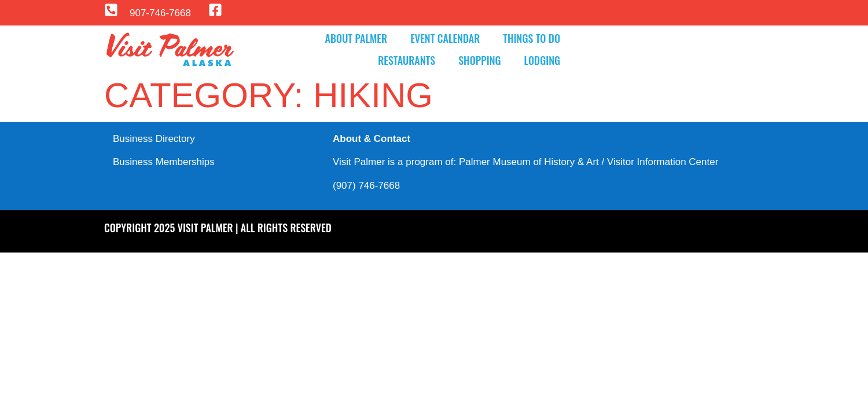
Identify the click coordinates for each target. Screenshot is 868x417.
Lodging (542, 60)
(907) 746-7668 (366, 186)
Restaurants (407, 60)
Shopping (479, 60)
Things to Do (532, 38)
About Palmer (356, 38)
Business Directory (154, 139)
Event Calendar (445, 38)
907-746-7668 (160, 13)
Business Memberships (164, 162)
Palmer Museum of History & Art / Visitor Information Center (589, 162)
